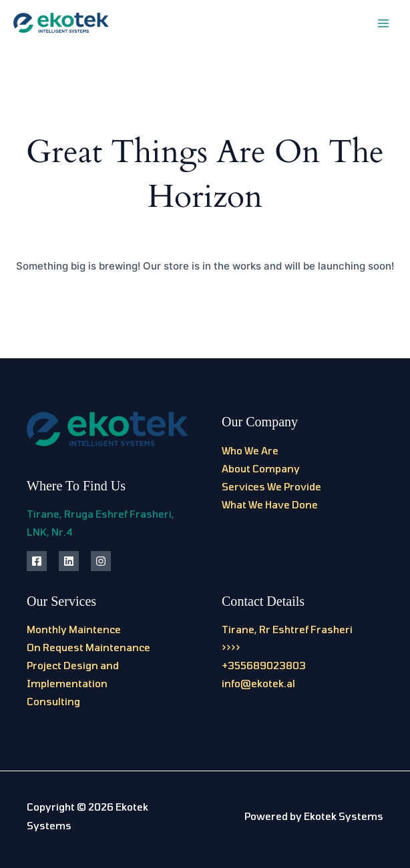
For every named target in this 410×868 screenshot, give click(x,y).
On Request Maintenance (88, 647)
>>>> (231, 647)
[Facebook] (37, 561)
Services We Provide (271, 486)
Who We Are (250, 450)
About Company (261, 468)
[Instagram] (101, 561)
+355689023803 (264, 665)
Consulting (53, 701)
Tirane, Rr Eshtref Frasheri (287, 629)
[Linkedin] (69, 561)
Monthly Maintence (74, 629)
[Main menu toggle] (383, 23)
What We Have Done (270, 504)
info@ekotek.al (258, 683)
